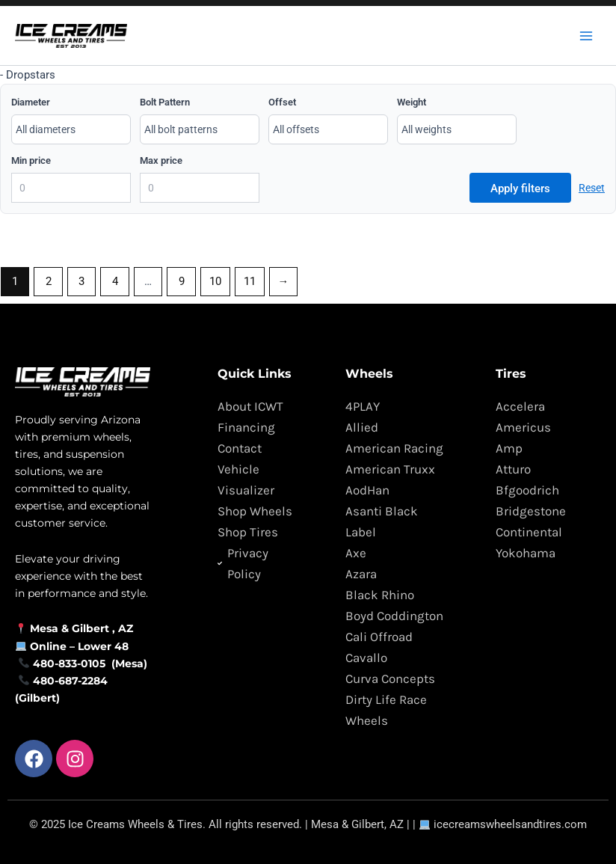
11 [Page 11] (250, 281)
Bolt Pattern (165, 102)
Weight (412, 102)
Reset (592, 188)
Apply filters (520, 189)
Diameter (31, 102)
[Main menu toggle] (586, 35)
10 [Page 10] (215, 281)
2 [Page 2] (49, 281)
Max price (161, 160)
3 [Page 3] (81, 281)
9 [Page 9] (182, 281)
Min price (31, 160)
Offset (282, 102)
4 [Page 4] (115, 281)
